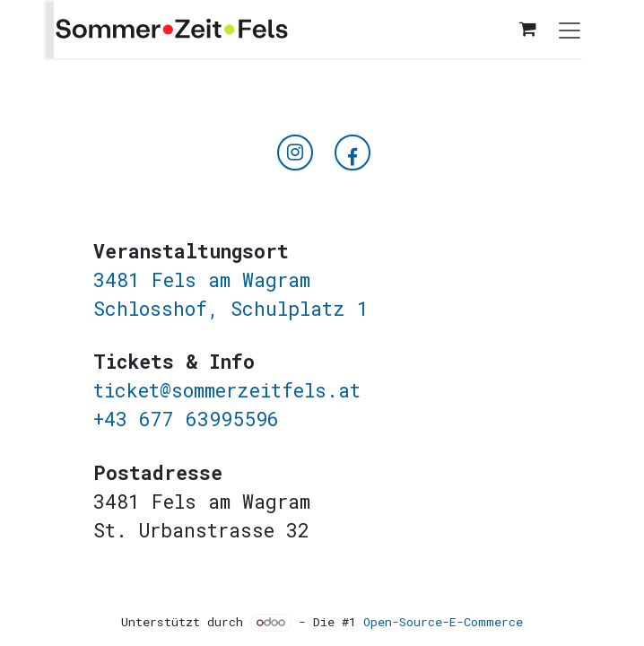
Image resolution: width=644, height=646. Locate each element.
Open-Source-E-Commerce (443, 622)
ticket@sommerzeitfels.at (227, 390)
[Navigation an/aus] (570, 29)
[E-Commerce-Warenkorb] (527, 29)
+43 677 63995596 (186, 419)
